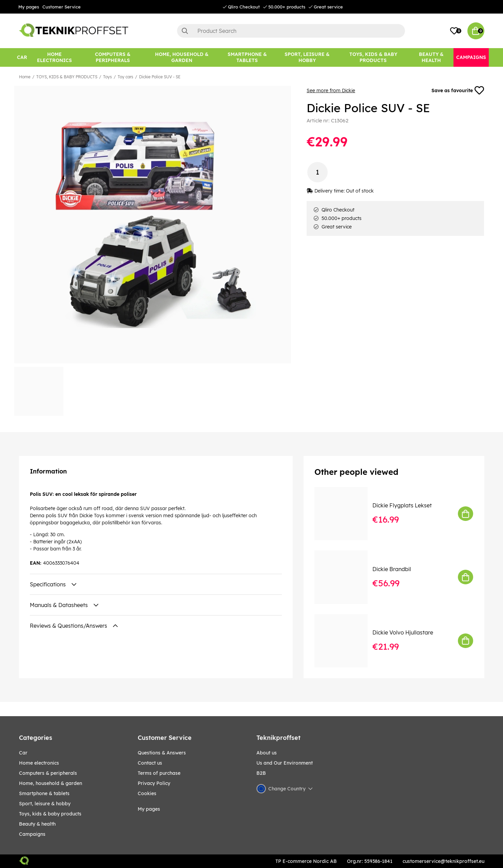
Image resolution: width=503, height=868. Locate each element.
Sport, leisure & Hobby (45, 804)
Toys (108, 77)
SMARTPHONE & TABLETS (44, 793)
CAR (23, 753)
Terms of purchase (159, 773)
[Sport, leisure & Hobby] (307, 57)
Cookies (147, 793)
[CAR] (22, 57)
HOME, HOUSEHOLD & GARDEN (51, 783)
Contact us (150, 763)
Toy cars (125, 77)
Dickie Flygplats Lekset (402, 505)
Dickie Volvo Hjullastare (403, 632)
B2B (261, 773)
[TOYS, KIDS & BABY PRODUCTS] (373, 57)
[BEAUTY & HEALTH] (431, 57)
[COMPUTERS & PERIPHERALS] (113, 57)
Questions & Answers (162, 753)
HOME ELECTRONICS (39, 763)
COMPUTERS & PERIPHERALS (48, 773)
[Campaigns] (471, 57)
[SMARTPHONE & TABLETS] (247, 57)
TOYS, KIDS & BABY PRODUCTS (67, 77)
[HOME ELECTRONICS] (55, 57)
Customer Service (62, 7)
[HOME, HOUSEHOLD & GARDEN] (182, 57)
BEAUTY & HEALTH (37, 824)
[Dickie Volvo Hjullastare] (346, 641)
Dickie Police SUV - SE (160, 77)
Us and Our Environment (285, 763)
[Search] (291, 31)
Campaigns (32, 834)
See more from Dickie (331, 90)
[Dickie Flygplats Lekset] (346, 514)
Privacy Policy (154, 783)
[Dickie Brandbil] (346, 577)
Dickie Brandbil (392, 569)
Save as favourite (458, 90)
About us (267, 753)
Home (25, 77)
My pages (29, 7)
